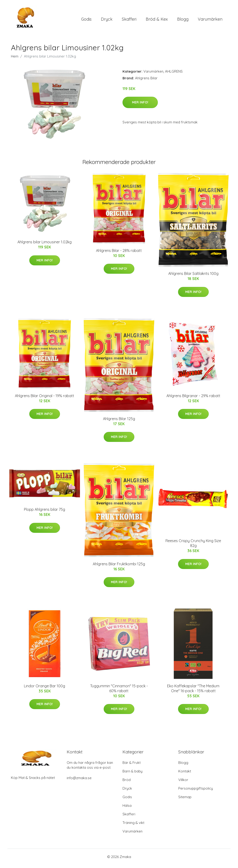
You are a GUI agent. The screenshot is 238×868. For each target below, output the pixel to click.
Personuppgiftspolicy (196, 792)
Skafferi (129, 21)
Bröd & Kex (157, 21)
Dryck (107, 21)
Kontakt (185, 774)
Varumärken (210, 21)
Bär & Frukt (132, 766)
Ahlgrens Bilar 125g (119, 422)
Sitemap (185, 800)
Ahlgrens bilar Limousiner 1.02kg (45, 245)
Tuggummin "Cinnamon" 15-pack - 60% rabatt (119, 692)
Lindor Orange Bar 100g (45, 689)
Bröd (127, 783)
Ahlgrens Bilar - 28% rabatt (119, 254)
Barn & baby (132, 774)
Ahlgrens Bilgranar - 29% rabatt (193, 399)
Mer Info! (140, 106)
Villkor (183, 783)
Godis (86, 21)
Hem (15, 59)
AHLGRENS (174, 75)
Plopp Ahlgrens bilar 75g (45, 513)
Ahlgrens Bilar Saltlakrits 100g (193, 277)
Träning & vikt (133, 826)
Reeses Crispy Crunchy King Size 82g (193, 546)
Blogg (183, 21)
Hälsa (127, 809)
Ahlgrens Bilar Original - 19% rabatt (45, 399)
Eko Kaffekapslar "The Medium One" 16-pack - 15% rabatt (193, 692)
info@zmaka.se (79, 781)
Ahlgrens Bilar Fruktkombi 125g (119, 567)
